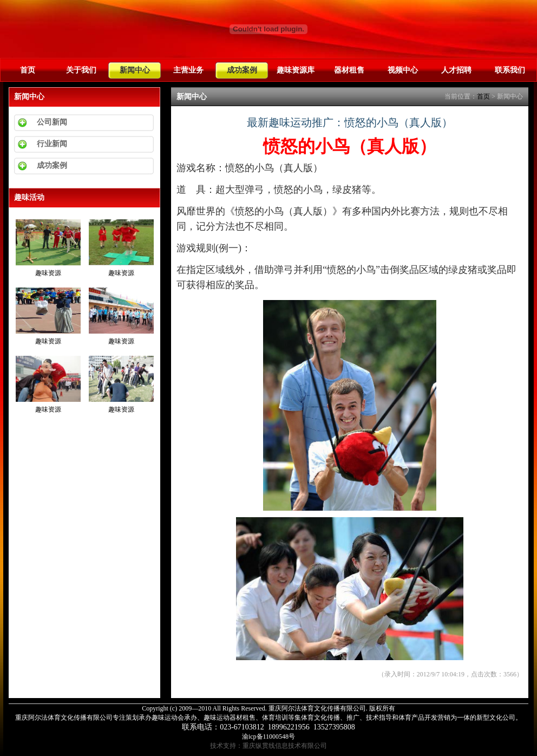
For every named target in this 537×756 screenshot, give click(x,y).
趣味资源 (48, 273)
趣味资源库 (296, 70)
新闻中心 (135, 70)
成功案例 (242, 70)
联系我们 (510, 70)
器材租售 (349, 70)
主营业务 (188, 70)
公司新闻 (52, 122)
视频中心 (403, 70)
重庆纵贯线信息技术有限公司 (285, 746)
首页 (28, 70)
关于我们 (81, 70)
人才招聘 (456, 70)
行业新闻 (52, 144)
